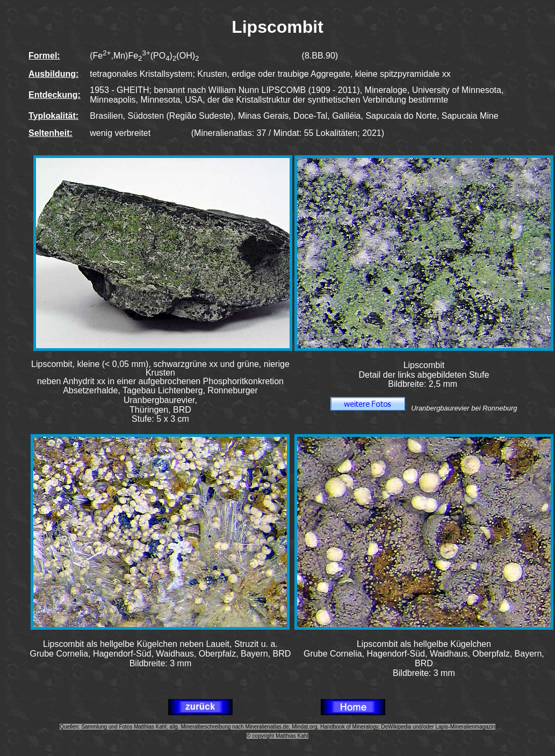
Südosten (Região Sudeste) (180, 116)
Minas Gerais (263, 116)
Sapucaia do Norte (401, 116)
